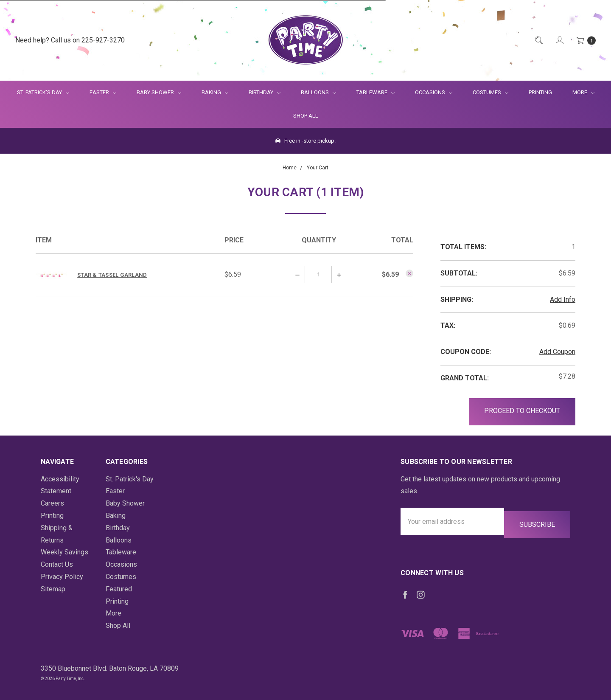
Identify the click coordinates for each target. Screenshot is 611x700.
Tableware (376, 92)
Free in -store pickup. (305, 141)
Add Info (563, 299)
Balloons (318, 92)
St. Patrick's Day (43, 92)
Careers (52, 503)
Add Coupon (557, 352)
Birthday (265, 92)
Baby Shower (159, 92)
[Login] (559, 41)
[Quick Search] (538, 41)
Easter (103, 92)
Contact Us (57, 564)
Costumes (490, 92)
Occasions (434, 92)
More (578, 92)
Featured (119, 589)
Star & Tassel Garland (112, 275)
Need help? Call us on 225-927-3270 (70, 40)
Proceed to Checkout (522, 411)
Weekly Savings (64, 552)
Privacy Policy (62, 577)
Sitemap (53, 589)
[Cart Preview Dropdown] (586, 41)
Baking (215, 92)
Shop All (306, 116)
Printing (540, 92)
